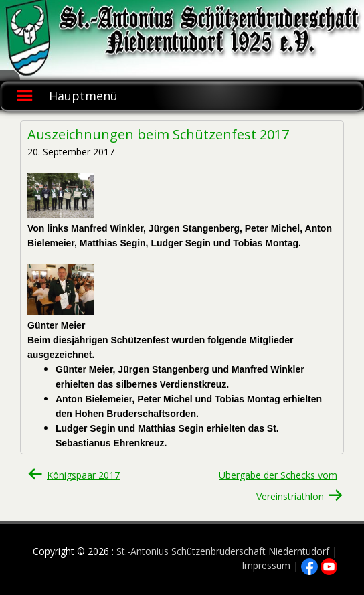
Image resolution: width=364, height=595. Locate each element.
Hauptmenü (83, 96)
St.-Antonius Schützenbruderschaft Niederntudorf (223, 551)
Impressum (266, 565)
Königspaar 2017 (83, 475)
